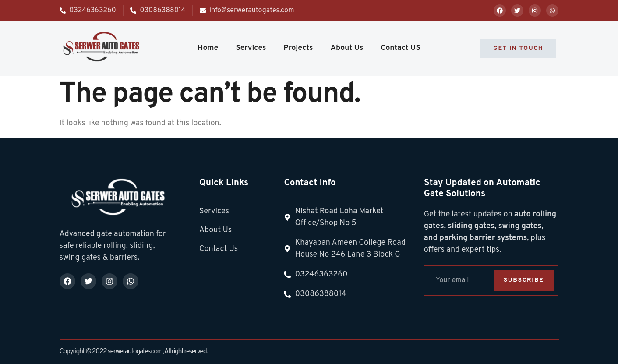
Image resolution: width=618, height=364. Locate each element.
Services (251, 48)
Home (208, 48)
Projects (298, 48)
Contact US (401, 48)
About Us (347, 48)
